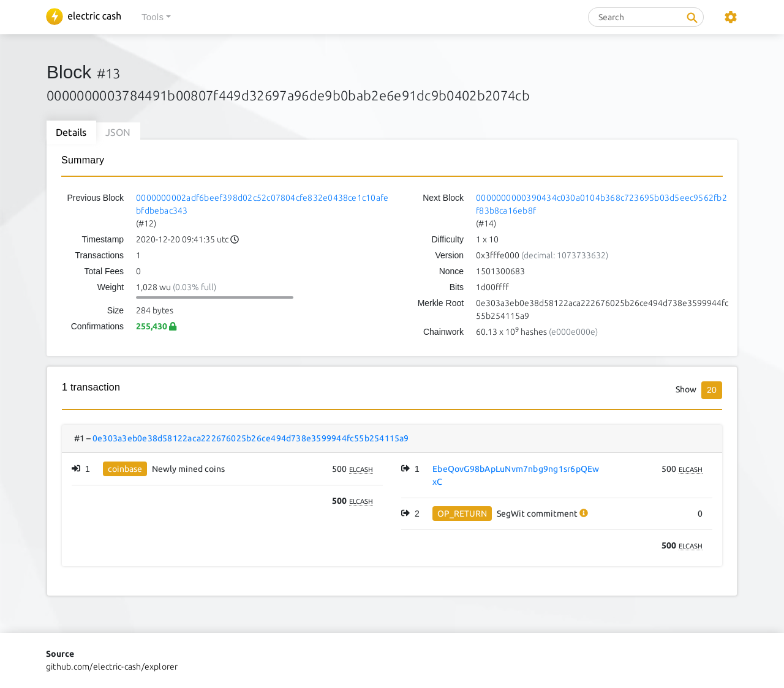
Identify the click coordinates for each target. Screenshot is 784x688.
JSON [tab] (118, 132)
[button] (156, 17)
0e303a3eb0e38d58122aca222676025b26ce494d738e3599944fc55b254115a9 (251, 438)
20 (712, 390)
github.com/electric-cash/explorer (112, 667)
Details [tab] (71, 132)
